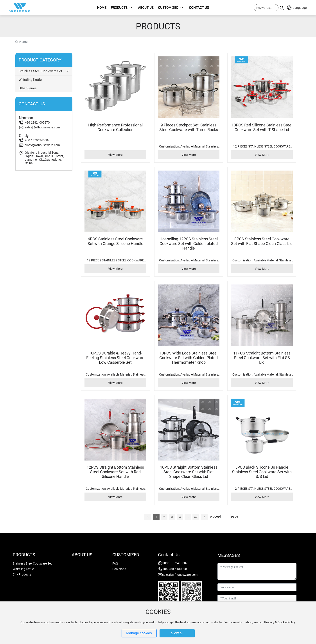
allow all (177, 633)
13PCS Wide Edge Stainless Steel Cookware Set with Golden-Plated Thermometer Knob (189, 358)
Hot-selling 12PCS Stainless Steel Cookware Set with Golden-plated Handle (189, 244)
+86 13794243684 (37, 140)
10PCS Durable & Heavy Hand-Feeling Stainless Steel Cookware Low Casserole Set (115, 358)
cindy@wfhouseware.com (42, 145)
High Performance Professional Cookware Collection (115, 127)
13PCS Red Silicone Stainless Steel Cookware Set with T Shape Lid (262, 127)
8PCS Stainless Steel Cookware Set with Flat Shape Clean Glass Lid (262, 241)
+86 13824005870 (37, 122)
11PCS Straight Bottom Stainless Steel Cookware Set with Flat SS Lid (262, 358)
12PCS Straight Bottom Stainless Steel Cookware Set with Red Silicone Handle (115, 472)
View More (115, 155)
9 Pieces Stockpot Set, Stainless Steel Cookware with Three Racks (189, 127)
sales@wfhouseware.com (42, 127)
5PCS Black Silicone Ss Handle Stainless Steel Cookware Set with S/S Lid (262, 472)
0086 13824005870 (176, 563)
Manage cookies (139, 633)
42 (196, 517)
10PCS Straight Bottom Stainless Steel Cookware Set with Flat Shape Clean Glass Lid (189, 472)
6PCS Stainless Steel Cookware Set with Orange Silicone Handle (115, 241)
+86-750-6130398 (175, 569)
